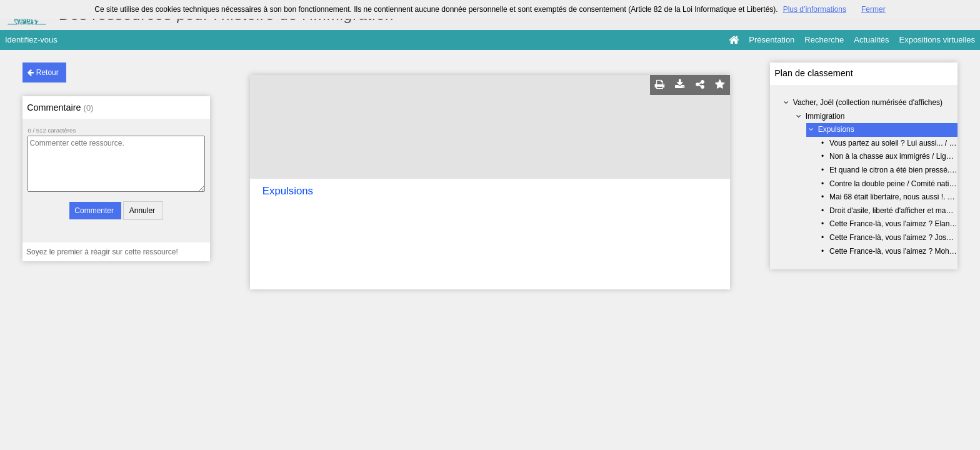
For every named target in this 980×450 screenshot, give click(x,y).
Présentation (772, 40)
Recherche (824, 40)
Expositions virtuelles (937, 40)
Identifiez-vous (31, 40)
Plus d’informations (815, 9)
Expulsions (836, 129)
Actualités (871, 40)
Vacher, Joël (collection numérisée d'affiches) (868, 102)
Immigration (825, 116)
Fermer (873, 9)
